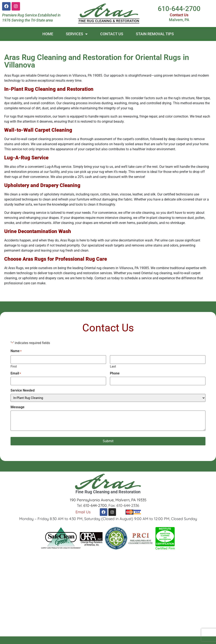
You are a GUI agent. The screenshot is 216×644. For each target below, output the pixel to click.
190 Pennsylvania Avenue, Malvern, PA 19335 (108, 500)
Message (18, 407)
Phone (115, 373)
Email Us (83, 512)
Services (77, 34)
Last (113, 366)
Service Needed (23, 390)
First (14, 366)
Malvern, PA (179, 20)
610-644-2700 (179, 9)
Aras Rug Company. (66, 640)
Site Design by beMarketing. (139, 640)
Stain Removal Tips (155, 34)
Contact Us (179, 15)
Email (16, 373)
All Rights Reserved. (99, 640)
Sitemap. (169, 640)
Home (48, 34)
